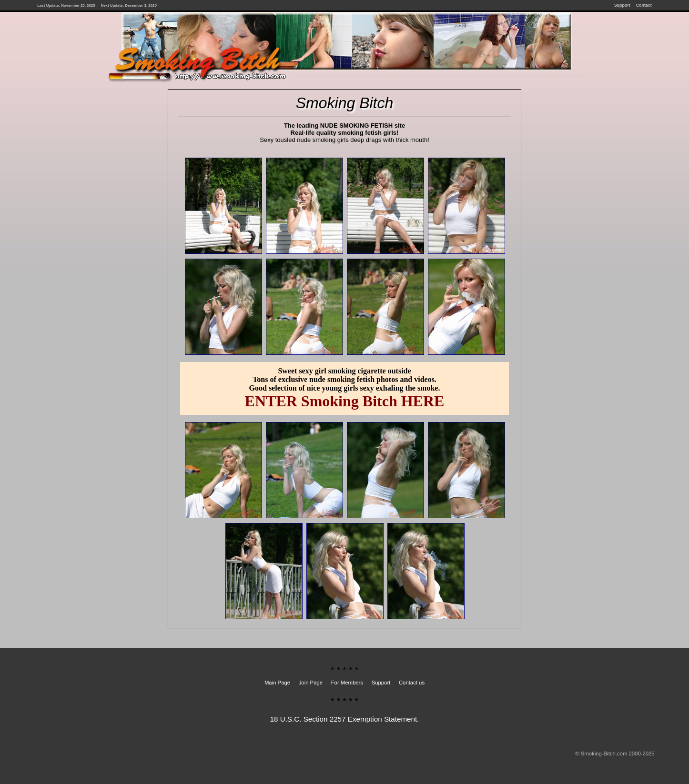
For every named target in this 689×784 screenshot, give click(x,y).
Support (622, 5)
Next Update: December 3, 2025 (129, 5)
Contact (644, 5)
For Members (347, 683)
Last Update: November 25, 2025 (66, 5)
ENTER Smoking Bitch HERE (345, 401)
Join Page (311, 683)
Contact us (412, 683)
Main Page (277, 683)
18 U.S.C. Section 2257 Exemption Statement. (344, 719)
